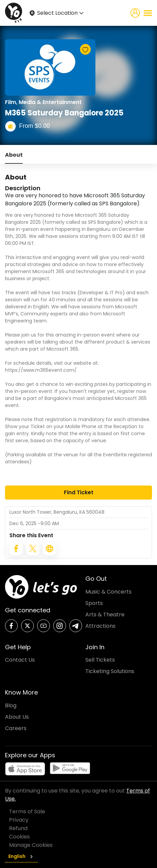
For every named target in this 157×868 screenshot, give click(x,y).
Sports (94, 603)
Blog (11, 705)
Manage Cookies (31, 845)
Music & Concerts (108, 592)
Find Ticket (79, 492)
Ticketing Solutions (110, 671)
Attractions (100, 626)
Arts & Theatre (105, 615)
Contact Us (20, 660)
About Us (17, 717)
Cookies (19, 837)
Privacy (19, 820)
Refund (18, 828)
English (21, 856)
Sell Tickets (100, 660)
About (14, 155)
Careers (16, 728)
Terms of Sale (27, 811)
